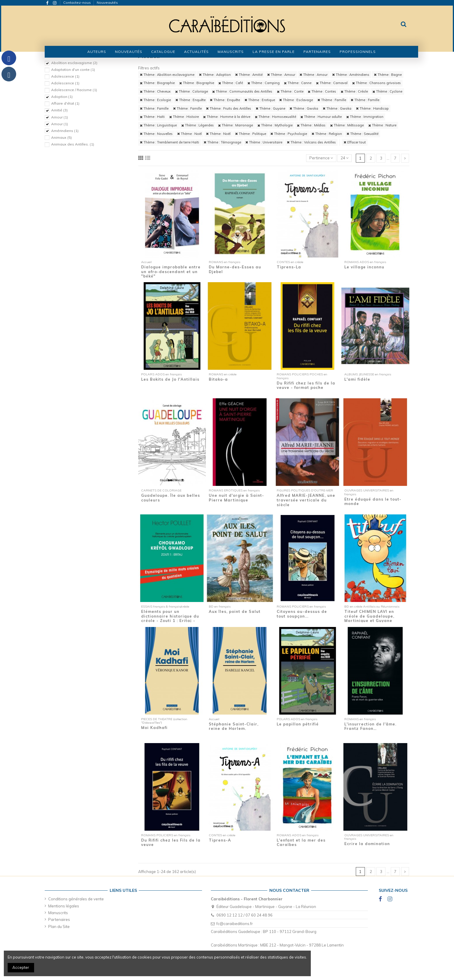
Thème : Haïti (152, 117)
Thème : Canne (298, 83)
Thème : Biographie (157, 83)
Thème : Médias (311, 125)
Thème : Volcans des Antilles (311, 142)
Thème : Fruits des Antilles (229, 108)
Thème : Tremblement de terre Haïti (170, 142)
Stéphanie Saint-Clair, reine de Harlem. (234, 726)
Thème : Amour (281, 75)
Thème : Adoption (215, 75)
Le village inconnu (364, 267)
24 (344, 158)
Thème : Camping (264, 83)
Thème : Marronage (236, 125)
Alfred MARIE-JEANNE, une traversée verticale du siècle (306, 500)
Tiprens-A (220, 840)
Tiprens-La (289, 267)
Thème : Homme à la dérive (227, 117)
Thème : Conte (290, 91)
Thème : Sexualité (363, 134)
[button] (163, 52)
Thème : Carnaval (332, 83)
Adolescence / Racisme (74, 90)
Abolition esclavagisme (74, 63)
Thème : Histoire (184, 117)
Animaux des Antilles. (73, 144)
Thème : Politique (251, 134)
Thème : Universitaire (264, 142)
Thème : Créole (354, 91)
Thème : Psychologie (289, 134)
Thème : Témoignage (222, 142)
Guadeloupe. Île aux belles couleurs (171, 498)
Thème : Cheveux (155, 91)
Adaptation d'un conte (73, 70)
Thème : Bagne (388, 75)
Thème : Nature (382, 125)
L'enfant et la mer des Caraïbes (301, 842)
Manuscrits (58, 913)
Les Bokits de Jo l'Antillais (170, 379)
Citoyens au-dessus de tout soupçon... (302, 614)
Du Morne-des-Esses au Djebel (235, 269)
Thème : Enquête (191, 100)
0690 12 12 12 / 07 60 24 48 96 (244, 915)
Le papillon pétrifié (298, 724)
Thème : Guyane (271, 108)
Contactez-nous (77, 2)
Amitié (59, 110)
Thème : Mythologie (275, 125)
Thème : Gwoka (304, 108)
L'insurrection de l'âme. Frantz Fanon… (370, 726)
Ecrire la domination (367, 844)
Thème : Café (231, 83)
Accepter (21, 967)
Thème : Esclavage (296, 100)
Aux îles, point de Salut (235, 611)
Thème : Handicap (372, 108)
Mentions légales (64, 906)
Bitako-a (218, 379)
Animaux (61, 137)
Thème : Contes (322, 91)
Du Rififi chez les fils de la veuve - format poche (306, 385)
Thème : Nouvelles (156, 134)
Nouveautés (107, 2)
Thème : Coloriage (192, 91)
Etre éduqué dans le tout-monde (373, 501)
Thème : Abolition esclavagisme (167, 75)
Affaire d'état (65, 103)
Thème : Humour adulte (321, 117)
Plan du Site (59, 927)
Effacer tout (355, 142)
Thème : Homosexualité (276, 117)
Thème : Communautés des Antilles (242, 91)
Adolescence (65, 76)
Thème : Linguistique (158, 125)
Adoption (62, 97)
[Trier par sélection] (321, 158)
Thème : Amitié (249, 75)
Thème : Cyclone (387, 91)
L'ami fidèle (357, 379)
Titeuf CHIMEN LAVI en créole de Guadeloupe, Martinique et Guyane (369, 616)
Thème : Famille (332, 100)
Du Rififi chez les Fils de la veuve (171, 842)
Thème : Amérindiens (351, 75)
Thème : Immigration (365, 117)
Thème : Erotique (260, 100)
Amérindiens (65, 131)
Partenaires (59, 919)
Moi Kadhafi (154, 728)
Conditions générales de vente (76, 899)
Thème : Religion (327, 134)
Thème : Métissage (347, 125)
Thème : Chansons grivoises (377, 83)
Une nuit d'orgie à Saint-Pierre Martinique (236, 498)
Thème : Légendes (198, 125)
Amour (60, 117)
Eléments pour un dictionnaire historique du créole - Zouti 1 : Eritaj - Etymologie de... (170, 618)
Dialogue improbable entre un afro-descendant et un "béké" (171, 271)
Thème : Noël (190, 134)
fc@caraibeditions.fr (235, 924)
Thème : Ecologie (155, 100)
